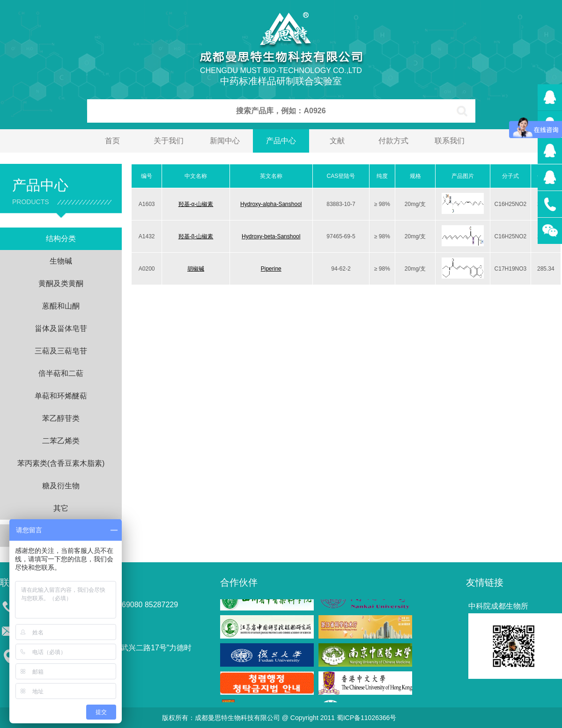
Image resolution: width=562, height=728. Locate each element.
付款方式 (393, 141)
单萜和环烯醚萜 (61, 396)
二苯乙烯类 (61, 441)
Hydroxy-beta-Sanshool (271, 236)
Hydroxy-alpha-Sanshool (271, 204)
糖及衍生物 (61, 486)
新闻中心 (225, 141)
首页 (112, 141)
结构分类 (61, 239)
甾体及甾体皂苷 (61, 328)
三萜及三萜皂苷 (61, 351)
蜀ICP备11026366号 (367, 718)
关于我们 (169, 141)
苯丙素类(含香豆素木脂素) (61, 463)
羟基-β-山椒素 (196, 236)
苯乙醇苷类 (61, 418)
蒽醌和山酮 (61, 306)
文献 (337, 141)
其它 (61, 508)
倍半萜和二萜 (61, 373)
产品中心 (281, 141)
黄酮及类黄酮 (61, 283)
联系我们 (450, 141)
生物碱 (61, 261)
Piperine (271, 269)
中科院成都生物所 (498, 606)
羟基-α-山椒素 (196, 204)
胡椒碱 (196, 269)
